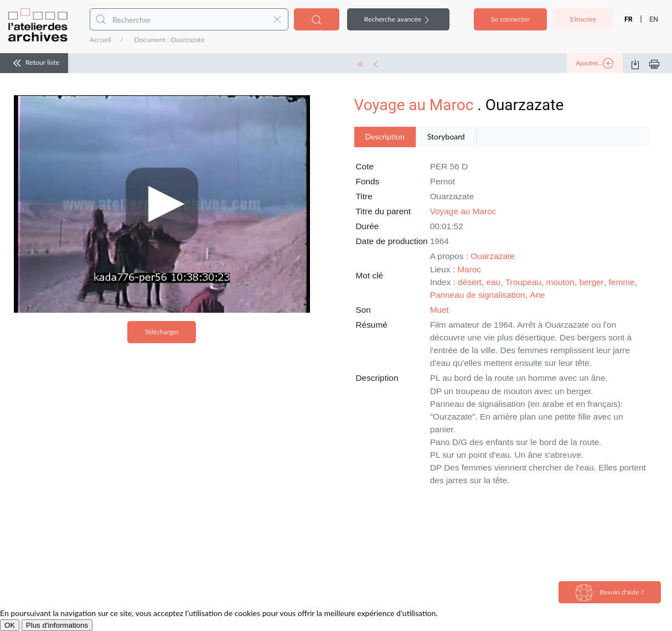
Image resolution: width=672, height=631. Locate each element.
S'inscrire (583, 19)
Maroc (469, 269)
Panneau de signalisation (478, 295)
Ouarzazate (493, 256)
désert (470, 282)
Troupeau (523, 282)
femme (622, 282)
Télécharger (162, 332)
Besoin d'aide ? (610, 593)
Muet (440, 310)
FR (629, 19)
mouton (560, 282)
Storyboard (446, 136)
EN (654, 19)
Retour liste (34, 63)
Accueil (100, 40)
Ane (537, 295)
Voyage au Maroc (414, 105)
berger (591, 282)
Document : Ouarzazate (169, 40)
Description (385, 136)
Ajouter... (595, 64)
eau (493, 282)
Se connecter (510, 19)
